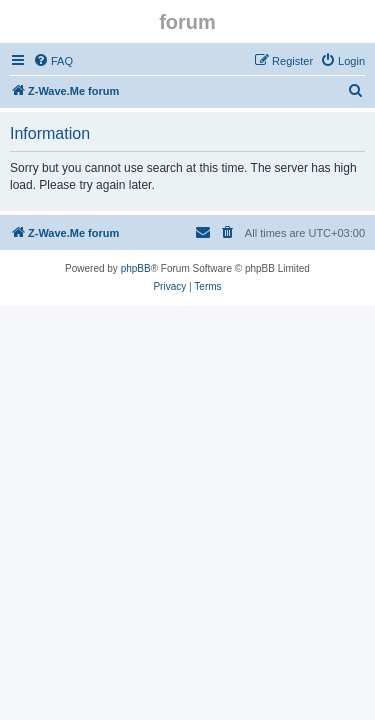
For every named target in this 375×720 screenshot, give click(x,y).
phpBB (136, 268)
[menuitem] (53, 61)
